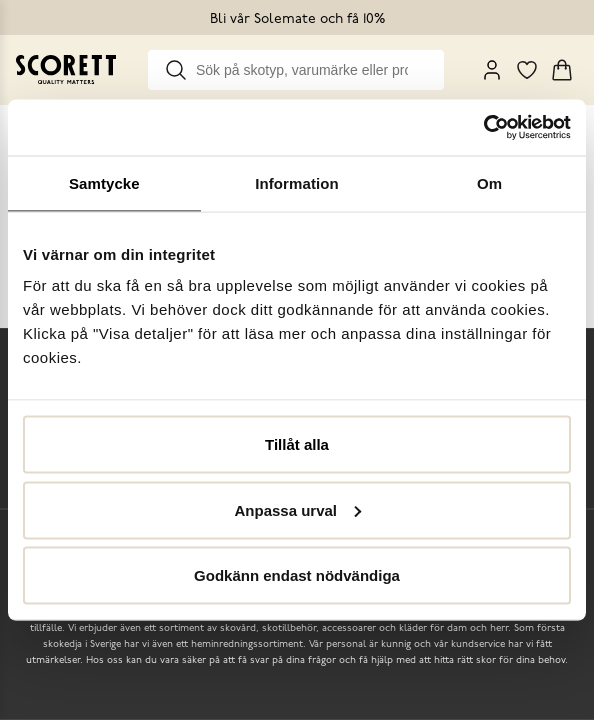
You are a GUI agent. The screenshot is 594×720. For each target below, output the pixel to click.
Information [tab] (297, 182)
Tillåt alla (297, 444)
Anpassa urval (297, 509)
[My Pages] (492, 70)
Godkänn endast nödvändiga (297, 575)
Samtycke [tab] (104, 182)
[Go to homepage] (66, 69)
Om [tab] (489, 182)
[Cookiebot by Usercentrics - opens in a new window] (483, 128)
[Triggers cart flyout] (562, 70)
